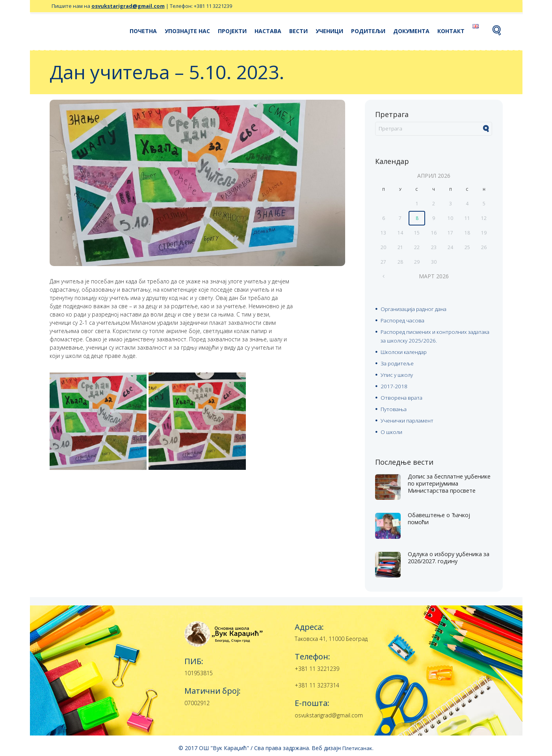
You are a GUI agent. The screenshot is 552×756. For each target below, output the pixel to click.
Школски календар (404, 351)
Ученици (329, 31)
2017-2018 (394, 384)
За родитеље (398, 362)
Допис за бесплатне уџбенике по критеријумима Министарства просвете (446, 482)
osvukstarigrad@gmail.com (128, 6)
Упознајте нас (187, 31)
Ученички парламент (408, 417)
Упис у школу (397, 373)
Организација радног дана (416, 309)
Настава (268, 31)
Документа (411, 31)
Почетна (143, 31)
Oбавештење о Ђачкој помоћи (442, 514)
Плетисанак (357, 744)
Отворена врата (403, 395)
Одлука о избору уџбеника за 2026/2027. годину (449, 553)
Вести (298, 31)
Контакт (451, 31)
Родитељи (368, 31)
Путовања (394, 406)
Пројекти (232, 31)
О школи (392, 428)
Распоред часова (403, 320)
